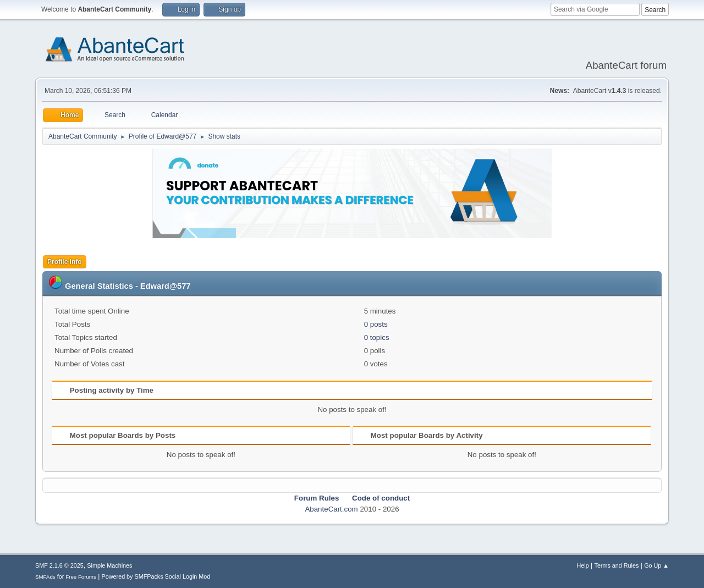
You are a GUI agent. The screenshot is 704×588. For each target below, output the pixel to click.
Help (583, 565)
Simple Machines (109, 565)
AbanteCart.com (331, 509)
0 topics (377, 337)
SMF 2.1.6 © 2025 (59, 565)
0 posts (376, 324)
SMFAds (45, 577)
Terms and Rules (617, 565)
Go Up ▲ (656, 565)
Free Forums (81, 577)
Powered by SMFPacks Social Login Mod (156, 576)
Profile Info (65, 262)
